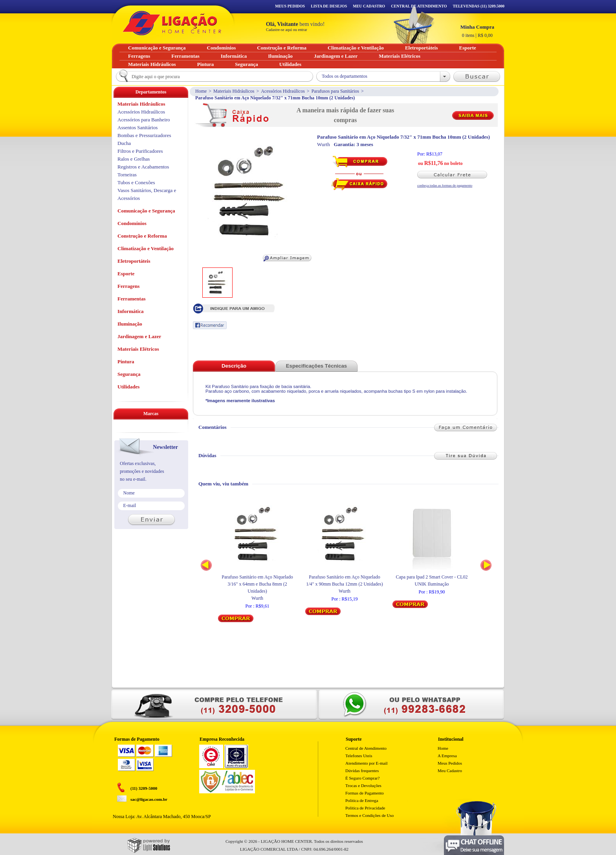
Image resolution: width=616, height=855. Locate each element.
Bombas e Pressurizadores (144, 135)
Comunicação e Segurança (146, 211)
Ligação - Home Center (172, 23)
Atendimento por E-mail (367, 763)
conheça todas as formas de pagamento (445, 185)
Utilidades (128, 387)
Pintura (126, 362)
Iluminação (130, 324)
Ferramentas (131, 299)
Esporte (126, 274)
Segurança (129, 374)
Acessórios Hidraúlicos (283, 91)
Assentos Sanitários (137, 127)
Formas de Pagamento (365, 793)
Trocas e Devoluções (363, 785)
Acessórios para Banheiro (144, 120)
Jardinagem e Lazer (139, 336)
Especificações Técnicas (316, 366)
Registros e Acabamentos (143, 167)
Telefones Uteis (359, 756)
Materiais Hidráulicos (234, 91)
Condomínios (132, 223)
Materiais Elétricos (138, 349)
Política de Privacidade (365, 808)
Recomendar (210, 325)
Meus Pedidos (290, 6)
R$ (477, 31)
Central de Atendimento (366, 748)
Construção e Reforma (142, 236)
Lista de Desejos (329, 6)
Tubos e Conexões (136, 182)
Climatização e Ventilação (146, 248)
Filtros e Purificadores (140, 151)
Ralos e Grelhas (134, 159)
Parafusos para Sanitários (335, 91)
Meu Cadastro (369, 6)
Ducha (124, 143)
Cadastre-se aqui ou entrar (287, 30)
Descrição (234, 366)
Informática (130, 311)
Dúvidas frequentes (362, 771)
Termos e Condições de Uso (369, 815)
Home (201, 91)
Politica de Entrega (362, 800)
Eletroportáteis (134, 261)
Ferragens (128, 286)
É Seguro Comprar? (362, 778)
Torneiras (127, 175)
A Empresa (447, 756)
